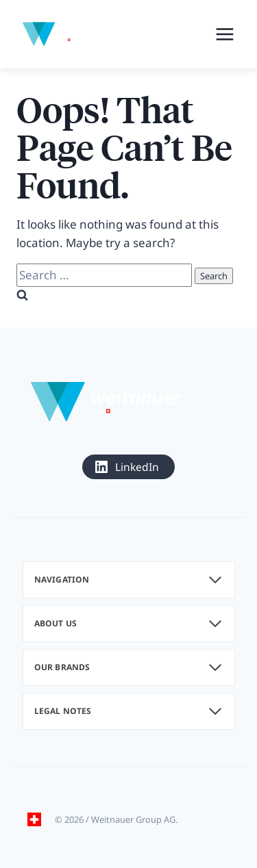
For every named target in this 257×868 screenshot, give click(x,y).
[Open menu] (224, 34)
